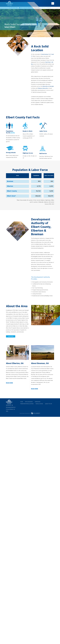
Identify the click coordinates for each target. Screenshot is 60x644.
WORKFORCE (38, 402)
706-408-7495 (8, 405)
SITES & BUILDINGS (29, 402)
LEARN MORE (11, 336)
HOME (22, 402)
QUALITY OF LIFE (49, 404)
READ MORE (9, 383)
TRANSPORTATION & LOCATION (27, 404)
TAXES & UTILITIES (39, 404)
